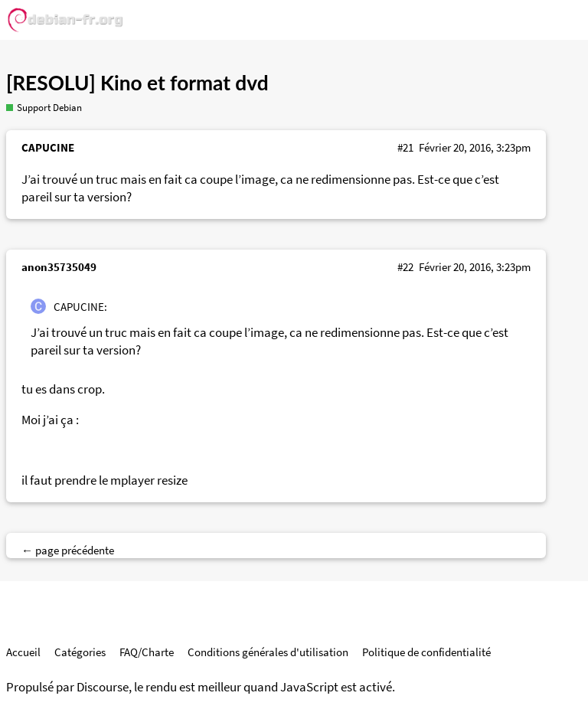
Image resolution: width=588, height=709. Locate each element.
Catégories (80, 652)
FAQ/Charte (147, 652)
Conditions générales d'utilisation (268, 652)
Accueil (23, 652)
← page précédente (68, 550)
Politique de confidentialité (426, 652)
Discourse (103, 687)
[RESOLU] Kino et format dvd (137, 83)
